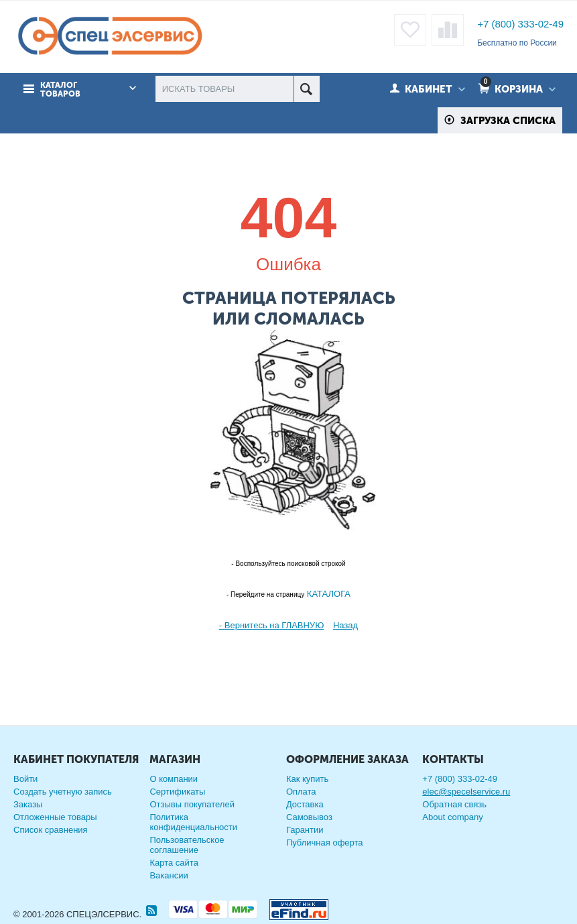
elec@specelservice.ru (466, 792)
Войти (25, 779)
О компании (174, 779)
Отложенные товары (55, 817)
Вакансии (169, 875)
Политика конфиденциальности (193, 822)
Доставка (305, 804)
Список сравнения (51, 830)
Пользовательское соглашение (187, 845)
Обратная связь (454, 804)
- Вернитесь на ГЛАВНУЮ (271, 625)
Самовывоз (309, 817)
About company (452, 817)
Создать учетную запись (63, 792)
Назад (345, 625)
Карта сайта (174, 863)
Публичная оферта (325, 843)
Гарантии (305, 830)
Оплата (301, 792)
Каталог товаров (60, 90)
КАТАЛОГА (327, 594)
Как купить (307, 779)
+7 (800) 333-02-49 (520, 24)
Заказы (28, 804)
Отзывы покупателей (192, 804)
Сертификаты (177, 792)
